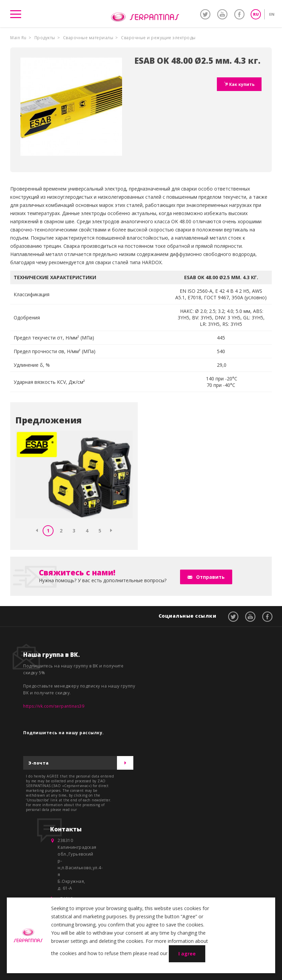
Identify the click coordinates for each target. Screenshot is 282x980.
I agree (187, 954)
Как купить (241, 84)
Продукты (45, 38)
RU (256, 14)
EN (272, 14)
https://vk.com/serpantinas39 (54, 706)
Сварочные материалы (88, 38)
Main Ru (18, 38)
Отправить (210, 577)
